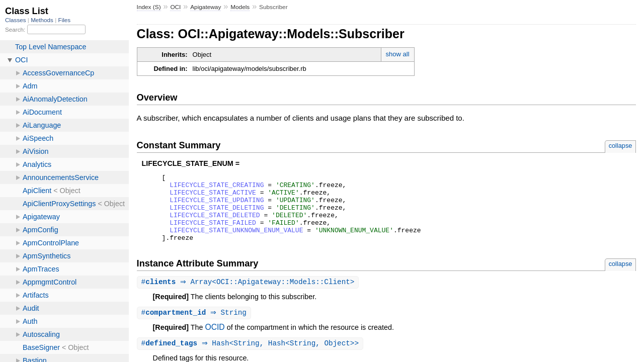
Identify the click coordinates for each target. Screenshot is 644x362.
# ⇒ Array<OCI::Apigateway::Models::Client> (249, 296)
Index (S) (149, 7)
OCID (215, 342)
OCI (175, 7)
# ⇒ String (195, 327)
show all (398, 54)
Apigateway (206, 7)
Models (240, 7)
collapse (621, 146)
